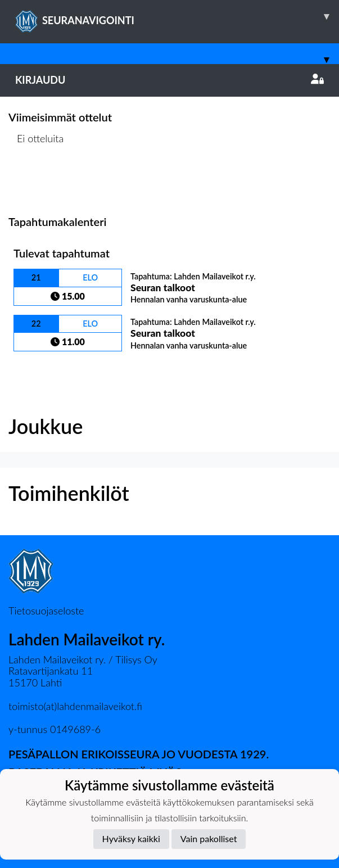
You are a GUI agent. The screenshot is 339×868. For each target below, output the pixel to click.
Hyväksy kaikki (131, 838)
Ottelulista (36, 181)
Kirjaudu (169, 80)
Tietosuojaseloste (46, 611)
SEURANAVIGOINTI (177, 16)
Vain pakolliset (209, 838)
